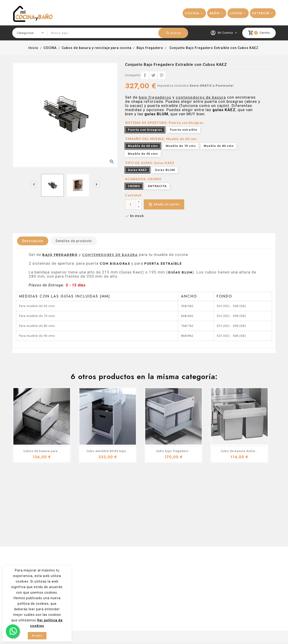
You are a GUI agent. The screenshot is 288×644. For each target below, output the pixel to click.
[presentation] (34, 184)
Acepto (37, 636)
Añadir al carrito (164, 205)
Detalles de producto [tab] (74, 241)
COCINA (192, 13)
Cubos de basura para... (42, 451)
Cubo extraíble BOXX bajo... (108, 451)
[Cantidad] (131, 204)
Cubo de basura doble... (239, 451)
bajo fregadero (60, 255)
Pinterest (162, 75)
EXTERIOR (261, 13)
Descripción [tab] (33, 241)
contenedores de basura (201, 97)
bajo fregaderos (155, 97)
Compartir (145, 75)
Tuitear (153, 75)
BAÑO (215, 13)
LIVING (236, 13)
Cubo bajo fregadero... (174, 451)
